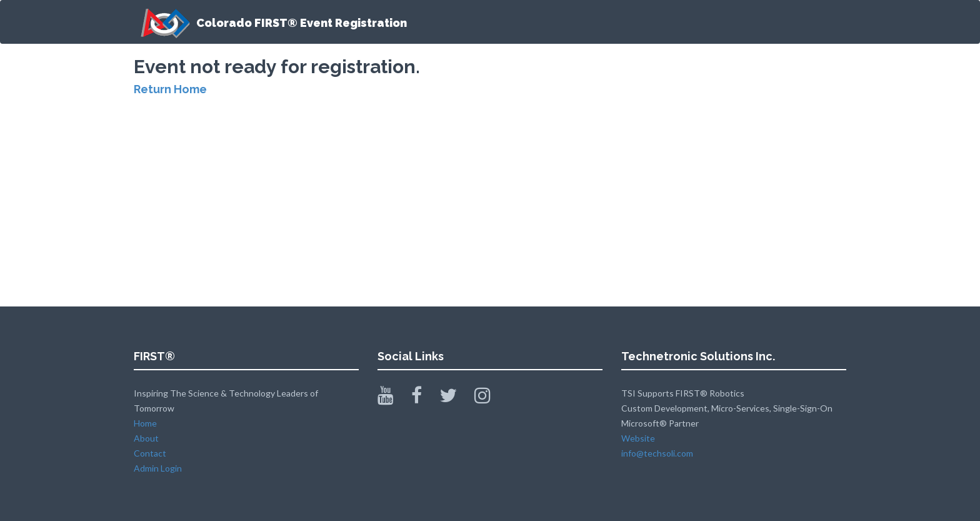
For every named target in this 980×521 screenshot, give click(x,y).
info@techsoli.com (657, 453)
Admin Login (158, 468)
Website (638, 438)
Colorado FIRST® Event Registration (270, 23)
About (146, 438)
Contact (150, 453)
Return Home (170, 89)
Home (145, 423)
